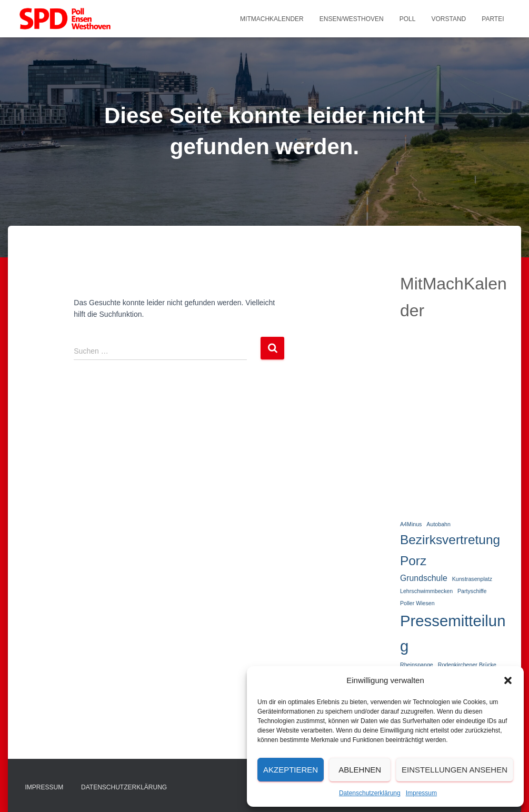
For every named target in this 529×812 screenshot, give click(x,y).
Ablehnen (360, 770)
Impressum (421, 793)
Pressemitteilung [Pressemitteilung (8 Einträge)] (453, 633)
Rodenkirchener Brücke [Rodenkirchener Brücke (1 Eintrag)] (467, 665)
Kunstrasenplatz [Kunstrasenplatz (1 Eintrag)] (472, 579)
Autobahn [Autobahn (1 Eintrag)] (438, 524)
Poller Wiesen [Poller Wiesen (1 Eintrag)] (417, 603)
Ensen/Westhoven (352, 19)
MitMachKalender (272, 19)
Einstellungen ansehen (455, 770)
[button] (508, 680)
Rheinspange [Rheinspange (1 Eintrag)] (417, 665)
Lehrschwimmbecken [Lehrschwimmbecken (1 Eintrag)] (426, 591)
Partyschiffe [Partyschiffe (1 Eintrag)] (472, 591)
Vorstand (448, 19)
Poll (408, 19)
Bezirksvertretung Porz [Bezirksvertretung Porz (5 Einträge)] (450, 550)
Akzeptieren (291, 770)
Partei (493, 19)
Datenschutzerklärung (370, 793)
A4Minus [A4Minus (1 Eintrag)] (411, 524)
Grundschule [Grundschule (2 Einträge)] (424, 578)
